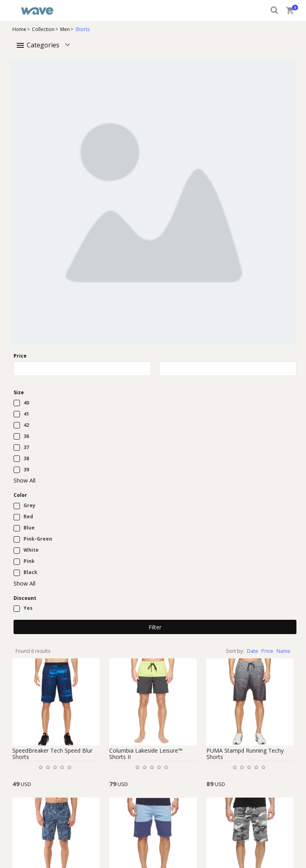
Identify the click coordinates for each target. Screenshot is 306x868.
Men (65, 29)
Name (283, 651)
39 (26, 470)
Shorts (82, 29)
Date (253, 651)
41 (26, 414)
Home (19, 29)
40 (26, 403)
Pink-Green (38, 539)
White (31, 550)
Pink (29, 561)
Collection (43, 29)
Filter (155, 627)
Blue (29, 528)
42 (26, 425)
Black (30, 572)
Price (267, 651)
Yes (28, 608)
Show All (25, 480)
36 (26, 436)
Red (28, 517)
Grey (29, 505)
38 (26, 458)
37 (26, 447)
